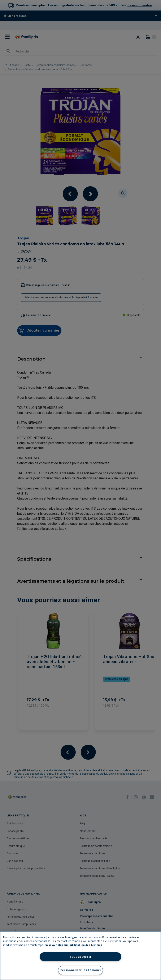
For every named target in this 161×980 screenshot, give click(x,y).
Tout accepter (80, 957)
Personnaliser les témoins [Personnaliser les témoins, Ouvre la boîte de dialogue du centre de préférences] (81, 970)
